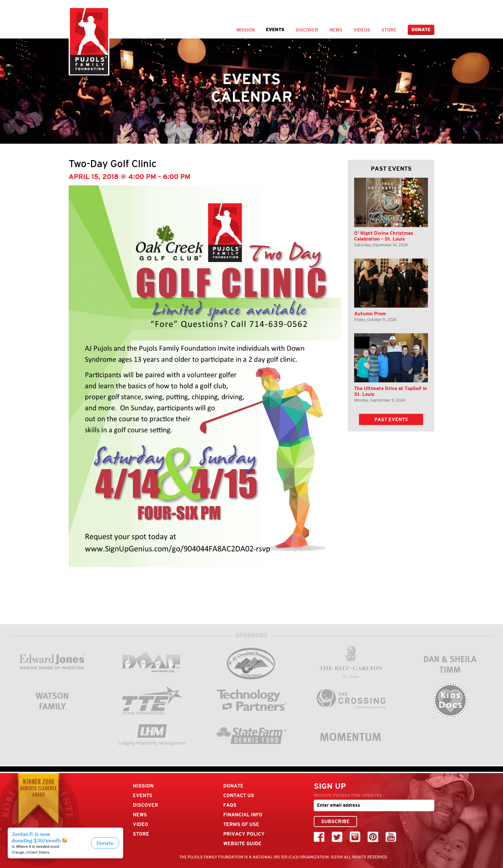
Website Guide (242, 843)
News (336, 30)
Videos (362, 30)
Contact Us (239, 795)
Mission (246, 30)
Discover (307, 30)
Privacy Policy (244, 834)
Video (141, 824)
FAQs (230, 805)
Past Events (391, 419)
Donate (421, 30)
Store (389, 30)
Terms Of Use (241, 824)
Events (275, 30)
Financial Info (243, 815)
